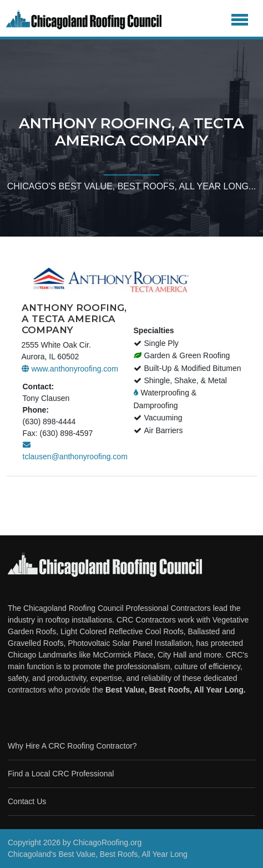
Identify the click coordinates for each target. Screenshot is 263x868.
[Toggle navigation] (240, 19)
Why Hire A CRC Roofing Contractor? (72, 746)
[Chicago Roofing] (84, 20)
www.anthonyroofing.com (70, 369)
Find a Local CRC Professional (61, 774)
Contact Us (27, 801)
